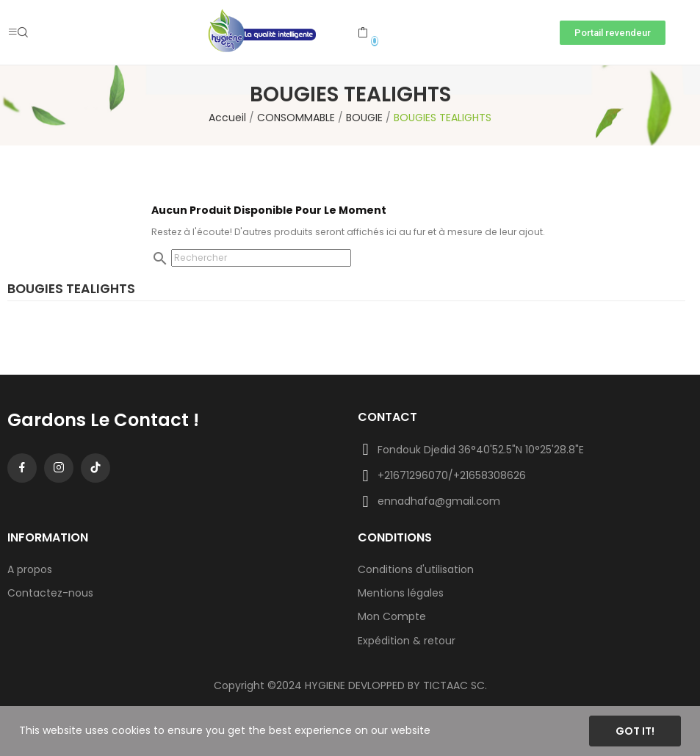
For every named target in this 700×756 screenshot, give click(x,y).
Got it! (635, 731)
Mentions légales (401, 593)
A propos (30, 569)
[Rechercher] (261, 258)
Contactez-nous (50, 593)
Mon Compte (392, 616)
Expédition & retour (407, 641)
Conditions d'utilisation (416, 569)
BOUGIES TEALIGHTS (71, 290)
